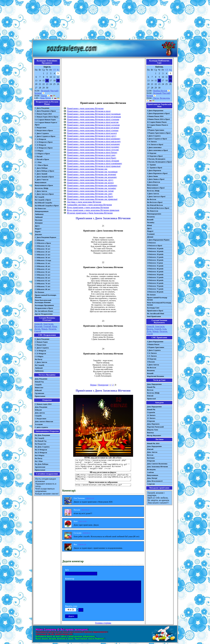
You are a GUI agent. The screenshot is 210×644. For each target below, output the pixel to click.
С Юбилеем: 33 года (43, 260)
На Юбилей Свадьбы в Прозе (47, 206)
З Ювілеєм (151, 243)
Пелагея (52, 329)
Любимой (39, 217)
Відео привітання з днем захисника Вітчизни (88, 207)
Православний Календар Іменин (157, 299)
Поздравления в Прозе (44, 308)
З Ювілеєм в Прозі (154, 246)
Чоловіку (151, 222)
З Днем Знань (152, 176)
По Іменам (151, 295)
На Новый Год (41, 441)
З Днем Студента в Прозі (157, 139)
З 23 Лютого (152, 356)
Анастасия (48, 324)
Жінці (149, 225)
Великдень (151, 469)
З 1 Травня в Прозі (155, 168)
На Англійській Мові (156, 313)
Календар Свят (153, 308)
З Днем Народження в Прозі (158, 113)
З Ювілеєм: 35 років (155, 266)
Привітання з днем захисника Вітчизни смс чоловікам (92, 172)
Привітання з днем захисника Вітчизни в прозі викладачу (94, 141)
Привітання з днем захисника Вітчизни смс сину (90, 194)
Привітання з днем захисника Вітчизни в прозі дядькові (93, 161)
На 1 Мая (39, 461)
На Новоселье (40, 208)
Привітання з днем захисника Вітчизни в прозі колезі (92, 133)
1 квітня (150, 472)
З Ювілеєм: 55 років (155, 277)
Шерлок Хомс (153, 430)
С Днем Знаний (41, 174)
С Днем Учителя (42, 180)
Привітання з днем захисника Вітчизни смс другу (90, 180)
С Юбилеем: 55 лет (43, 275)
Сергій (150, 334)
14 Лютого (151, 415)
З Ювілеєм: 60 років (155, 280)
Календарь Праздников (44, 305)
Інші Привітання (154, 316)
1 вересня (151, 484)
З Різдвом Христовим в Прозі (159, 133)
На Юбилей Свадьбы (43, 203)
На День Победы (42, 464)
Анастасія (160, 326)
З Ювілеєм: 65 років (155, 283)
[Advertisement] (105, 20)
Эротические (40, 467)
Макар (44, 329)
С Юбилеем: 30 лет (43, 258)
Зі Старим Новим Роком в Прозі (157, 126)
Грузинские (39, 393)
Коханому (151, 217)
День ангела (40, 413)
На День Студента (42, 447)
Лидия (37, 329)
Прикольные (40, 396)
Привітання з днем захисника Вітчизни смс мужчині (91, 174)
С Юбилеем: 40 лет (43, 266)
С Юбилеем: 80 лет (43, 289)
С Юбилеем (40, 240)
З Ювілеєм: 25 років (155, 257)
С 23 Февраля (40, 145)
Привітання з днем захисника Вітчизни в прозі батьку (92, 152)
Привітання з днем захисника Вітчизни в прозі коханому (93, 144)
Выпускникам (41, 182)
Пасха (44, 96)
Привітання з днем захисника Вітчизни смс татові (90, 191)
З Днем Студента (154, 136)
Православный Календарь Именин (46, 296)
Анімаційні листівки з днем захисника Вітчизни (89, 205)
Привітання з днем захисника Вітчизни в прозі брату (92, 158)
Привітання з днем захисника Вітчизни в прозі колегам (93, 122)
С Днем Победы (41, 168)
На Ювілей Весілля (155, 205)
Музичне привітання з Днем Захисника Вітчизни (90, 213)
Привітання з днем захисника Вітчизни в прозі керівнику (94, 139)
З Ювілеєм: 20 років (155, 254)
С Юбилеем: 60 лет (43, 278)
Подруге (38, 229)
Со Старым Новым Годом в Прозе (46, 124)
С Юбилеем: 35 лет (43, 263)
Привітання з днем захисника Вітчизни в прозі (89, 111)
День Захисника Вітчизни (157, 467)
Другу (37, 226)
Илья (54, 326)
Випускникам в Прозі (156, 188)
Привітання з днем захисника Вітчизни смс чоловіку (92, 188)
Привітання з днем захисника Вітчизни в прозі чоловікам (94, 114)
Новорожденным (42, 211)
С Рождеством (41, 128)
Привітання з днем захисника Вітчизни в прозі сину (91, 155)
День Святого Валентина (157, 464)
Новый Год (39, 382)
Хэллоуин (39, 424)
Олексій (150, 326)
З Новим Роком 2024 (155, 116)
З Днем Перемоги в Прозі (157, 173)
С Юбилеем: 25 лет (43, 255)
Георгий (47, 326)
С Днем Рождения (42, 108)
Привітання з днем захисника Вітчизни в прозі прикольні (94, 166)
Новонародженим (154, 214)
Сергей (38, 331)
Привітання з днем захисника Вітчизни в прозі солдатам (93, 125)
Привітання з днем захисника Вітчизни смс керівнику (92, 185)
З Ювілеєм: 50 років (155, 274)
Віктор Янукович (154, 435)
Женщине (39, 223)
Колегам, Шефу (153, 191)
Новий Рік (151, 387)
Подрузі (150, 231)
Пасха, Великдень (162, 98)
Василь (150, 329)
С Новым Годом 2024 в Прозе (47, 117)
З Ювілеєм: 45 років (155, 272)
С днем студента (41, 427)
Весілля (150, 390)
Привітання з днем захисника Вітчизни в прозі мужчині (93, 128)
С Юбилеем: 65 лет (43, 281)
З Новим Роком (153, 344)
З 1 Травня (151, 165)
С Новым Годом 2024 (43, 114)
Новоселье (39, 387)
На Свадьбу (40, 197)
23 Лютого (151, 418)
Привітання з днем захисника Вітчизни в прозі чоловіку (93, 147)
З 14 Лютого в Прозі (155, 144)
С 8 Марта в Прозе (42, 154)
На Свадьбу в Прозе (43, 200)
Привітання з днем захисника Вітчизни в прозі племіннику (94, 163)
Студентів (151, 412)
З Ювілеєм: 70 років (155, 286)
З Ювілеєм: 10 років (155, 248)
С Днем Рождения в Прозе (45, 111)
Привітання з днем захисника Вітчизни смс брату (90, 196)
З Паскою (151, 362)
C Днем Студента (42, 348)
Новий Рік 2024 (153, 443)
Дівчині (150, 237)
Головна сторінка (103, 623)
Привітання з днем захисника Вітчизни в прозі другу (92, 136)
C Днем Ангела (41, 362)
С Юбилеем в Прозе (43, 243)
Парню (38, 232)
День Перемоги (153, 424)
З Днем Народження (155, 110)
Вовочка (150, 433)
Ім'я (67, 570)
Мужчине (39, 220)
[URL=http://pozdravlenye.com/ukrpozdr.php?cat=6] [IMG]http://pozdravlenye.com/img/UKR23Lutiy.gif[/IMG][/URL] (103, 477)
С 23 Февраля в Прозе (44, 148)
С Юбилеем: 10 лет (43, 246)
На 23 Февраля (41, 453)
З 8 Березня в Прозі (155, 156)
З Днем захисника (154, 147)
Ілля (164, 329)
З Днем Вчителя (153, 182)
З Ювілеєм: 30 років (155, 260)
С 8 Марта (39, 151)
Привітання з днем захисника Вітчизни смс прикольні (92, 199)
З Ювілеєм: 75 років (155, 289)
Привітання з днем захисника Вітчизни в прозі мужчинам (94, 117)
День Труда (45, 98)
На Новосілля (153, 211)
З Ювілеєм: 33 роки (155, 263)
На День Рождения (42, 435)
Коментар (70, 579)
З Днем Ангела (153, 194)
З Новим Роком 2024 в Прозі (158, 119)
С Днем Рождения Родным (45, 237)
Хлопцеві (151, 234)
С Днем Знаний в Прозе (44, 177)
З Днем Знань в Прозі (156, 179)
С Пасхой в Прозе (42, 159)
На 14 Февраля (41, 450)
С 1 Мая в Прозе (41, 165)
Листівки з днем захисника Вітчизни (84, 202)
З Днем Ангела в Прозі (156, 196)
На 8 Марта (40, 455)
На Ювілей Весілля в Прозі (158, 208)
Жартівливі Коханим (155, 376)
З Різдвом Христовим (156, 130)
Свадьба (38, 385)
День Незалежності (155, 481)
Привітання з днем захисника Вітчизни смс (87, 169)
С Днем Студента (42, 133)
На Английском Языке (44, 311)
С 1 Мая (38, 162)
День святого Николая (44, 421)
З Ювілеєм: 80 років (155, 292)
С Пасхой (39, 156)
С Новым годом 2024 (43, 404)
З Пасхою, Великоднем (156, 159)
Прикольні (151, 399)
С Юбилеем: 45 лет (43, 269)
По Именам (39, 292)
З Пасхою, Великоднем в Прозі (159, 162)
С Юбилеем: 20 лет (43, 252)
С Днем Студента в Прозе (45, 136)
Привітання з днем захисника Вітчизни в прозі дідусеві (93, 150)
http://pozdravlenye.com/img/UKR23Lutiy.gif (103, 485)
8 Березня (151, 421)
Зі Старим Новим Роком (157, 122)
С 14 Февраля (40, 139)
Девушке (38, 234)
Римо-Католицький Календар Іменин (159, 304)
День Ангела (152, 452)
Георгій (158, 329)
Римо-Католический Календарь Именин (43, 301)
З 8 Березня (152, 153)
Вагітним (151, 458)
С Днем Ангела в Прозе (44, 194)
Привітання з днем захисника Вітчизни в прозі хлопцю (93, 130)
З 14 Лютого (152, 142)
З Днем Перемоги (154, 170)
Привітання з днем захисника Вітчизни (85, 108)
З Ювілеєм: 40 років (155, 269)
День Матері (152, 478)
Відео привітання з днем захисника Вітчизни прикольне (93, 210)
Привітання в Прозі (155, 311)
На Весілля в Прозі (155, 202)
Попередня (103, 385)
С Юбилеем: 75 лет (43, 286)
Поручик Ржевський (155, 427)
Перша (93, 385)
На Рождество (40, 444)
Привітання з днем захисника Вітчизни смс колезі (90, 183)
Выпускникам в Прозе (44, 185)
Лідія (149, 331)
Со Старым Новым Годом (45, 120)
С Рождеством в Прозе (44, 130)
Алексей (38, 324)
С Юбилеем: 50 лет (43, 272)
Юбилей (38, 390)
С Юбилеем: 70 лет (43, 283)
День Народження (154, 384)
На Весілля (151, 199)
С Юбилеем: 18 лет (43, 249)
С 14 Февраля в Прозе (44, 142)
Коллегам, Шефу (42, 188)
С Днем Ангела (41, 191)
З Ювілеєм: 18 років (155, 251)
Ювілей (150, 396)
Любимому (39, 214)
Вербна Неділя (160, 91)
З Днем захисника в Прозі (157, 150)
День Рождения (41, 379)
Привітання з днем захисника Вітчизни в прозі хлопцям (93, 119)
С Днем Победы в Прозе (45, 171)
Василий (38, 326)
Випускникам (153, 185)
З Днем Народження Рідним (158, 240)
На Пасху (39, 359)
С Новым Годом (41, 342)
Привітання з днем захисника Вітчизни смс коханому (92, 177)
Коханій (150, 220)
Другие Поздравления (44, 314)
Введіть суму (71, 606)
